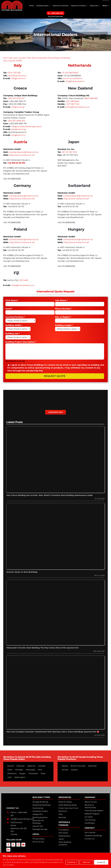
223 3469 (24, 280)
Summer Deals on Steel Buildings (22, 572)
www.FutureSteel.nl (73, 78)
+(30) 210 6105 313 (16, 98)
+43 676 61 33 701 (16, 163)
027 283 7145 (73, 104)
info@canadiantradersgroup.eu (26, 126)
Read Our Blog (65, 802)
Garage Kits (38, 814)
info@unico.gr (18, 107)
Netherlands (80, 65)
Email (9, 309)
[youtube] (23, 845)
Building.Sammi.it (17, 76)
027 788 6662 (73, 101)
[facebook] (8, 845)
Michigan (19, 770)
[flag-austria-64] (7, 140)
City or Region (63, 317)
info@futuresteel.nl (75, 81)
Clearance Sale (56, 412)
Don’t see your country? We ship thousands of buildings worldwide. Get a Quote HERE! (37, 59)
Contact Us (90, 839)
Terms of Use (38, 842)
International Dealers (94, 811)
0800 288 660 (91, 98)
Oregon (23, 773)
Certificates (90, 823)
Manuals (62, 817)
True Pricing (90, 820)
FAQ (60, 814)
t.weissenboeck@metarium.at (23, 152)
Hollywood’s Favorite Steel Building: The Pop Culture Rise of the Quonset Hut (43, 648)
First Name (12, 300)
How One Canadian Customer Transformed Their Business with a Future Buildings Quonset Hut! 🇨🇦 (53, 732)
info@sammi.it (18, 78)
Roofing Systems (40, 817)
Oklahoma (12, 773)
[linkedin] (8, 850)
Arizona (11, 766)
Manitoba (92, 766)
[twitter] (13, 845)
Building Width (14, 325)
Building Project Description (21, 342)
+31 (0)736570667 (70, 73)
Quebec (75, 770)
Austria (20, 142)
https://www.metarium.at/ (22, 155)
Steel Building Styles (68, 805)
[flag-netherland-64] (61, 63)
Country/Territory (15, 317)
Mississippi (31, 770)
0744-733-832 (14, 73)
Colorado (42, 766)
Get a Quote (90, 832)
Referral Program (92, 814)
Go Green (89, 817)
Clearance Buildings (93, 836)
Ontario (65, 770)
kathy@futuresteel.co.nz (77, 107)
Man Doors (63, 833)
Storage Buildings (40, 802)
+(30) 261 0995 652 (16, 121)
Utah (10, 777)
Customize (71, 862)
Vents (61, 839)
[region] (55, 860)
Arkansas (20, 766)
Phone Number (64, 309)
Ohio (40, 770)
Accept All (101, 862)
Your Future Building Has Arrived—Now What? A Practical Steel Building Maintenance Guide (50, 495)
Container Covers (40, 811)
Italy (18, 65)
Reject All (86, 862)
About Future (91, 802)
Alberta (65, 766)
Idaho (10, 770)
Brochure (63, 811)
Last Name (61, 300)
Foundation (64, 830)
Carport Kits (38, 826)
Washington (20, 777)
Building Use (13, 334)
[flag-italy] (7, 63)
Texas (43, 773)
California (31, 766)
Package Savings (40, 829)
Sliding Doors (64, 836)
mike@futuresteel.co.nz (23, 285)
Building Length (64, 325)
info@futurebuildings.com (22, 819)
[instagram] (18, 845)
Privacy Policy (39, 839)
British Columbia (78, 766)
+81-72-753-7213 (69, 152)
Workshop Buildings (42, 805)
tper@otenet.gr (18, 129)
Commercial (38, 808)
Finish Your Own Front (68, 808)
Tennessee (33, 773)
